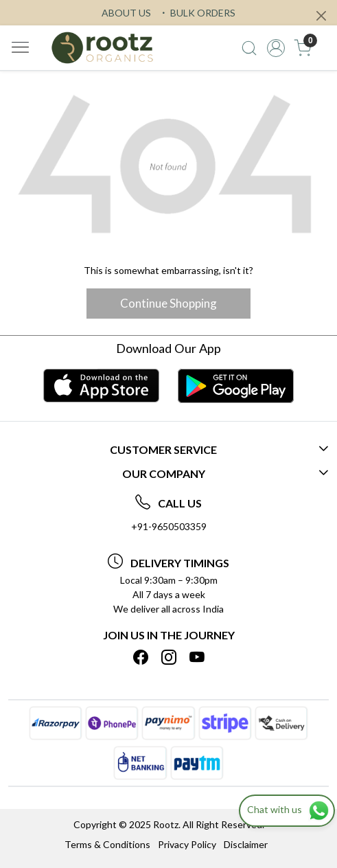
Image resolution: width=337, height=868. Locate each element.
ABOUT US (126, 13)
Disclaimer (246, 844)
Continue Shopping (168, 303)
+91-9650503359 (169, 526)
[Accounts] (276, 48)
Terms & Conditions (107, 844)
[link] (249, 48)
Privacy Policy (187, 844)
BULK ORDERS (197, 13)
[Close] (321, 16)
